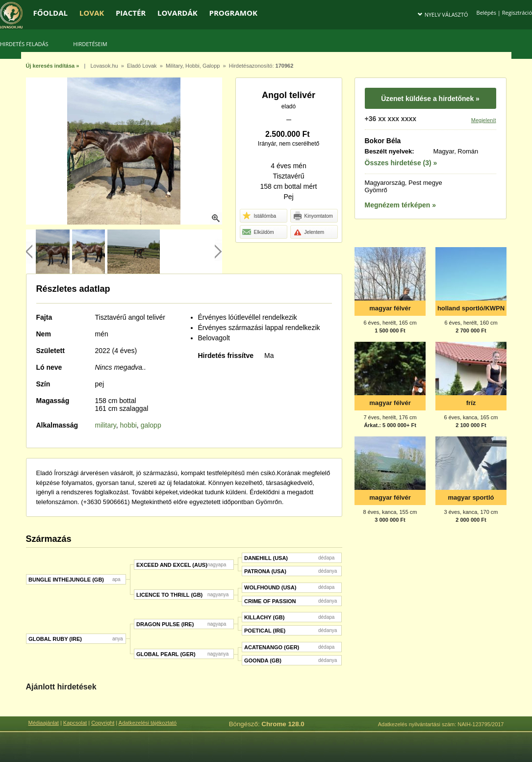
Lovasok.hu (104, 66)
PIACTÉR (131, 13)
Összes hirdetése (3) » (401, 163)
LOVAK (92, 13)
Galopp (211, 66)
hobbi (128, 425)
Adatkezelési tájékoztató (148, 723)
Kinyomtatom (313, 216)
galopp (151, 425)
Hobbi (192, 66)
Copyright (103, 723)
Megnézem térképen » (401, 205)
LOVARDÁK (177, 13)
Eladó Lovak (142, 66)
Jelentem (308, 232)
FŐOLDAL (51, 13)
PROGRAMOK (233, 13)
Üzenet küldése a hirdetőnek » (430, 99)
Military (174, 66)
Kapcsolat (75, 723)
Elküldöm (258, 232)
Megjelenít (484, 120)
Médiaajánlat (44, 723)
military (106, 425)
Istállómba (259, 216)
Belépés (486, 13)
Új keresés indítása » (53, 66)
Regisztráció (517, 13)
